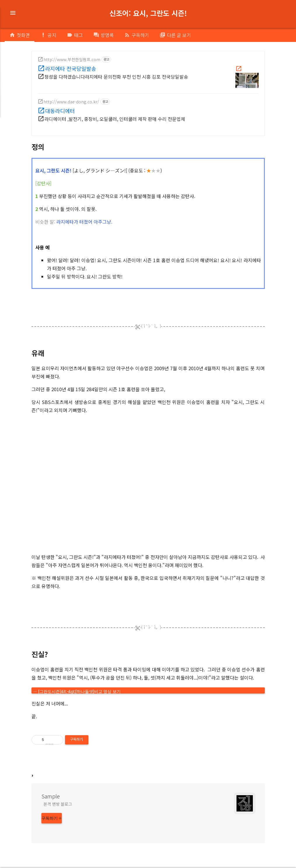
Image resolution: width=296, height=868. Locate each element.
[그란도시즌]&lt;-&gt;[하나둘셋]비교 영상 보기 (79, 691)
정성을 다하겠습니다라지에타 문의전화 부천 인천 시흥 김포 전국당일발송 (116, 77)
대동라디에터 (60, 111)
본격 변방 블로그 (58, 804)
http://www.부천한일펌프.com (72, 59)
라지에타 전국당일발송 (71, 68)
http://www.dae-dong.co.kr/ (71, 102)
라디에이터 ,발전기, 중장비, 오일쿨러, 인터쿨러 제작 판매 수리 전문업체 (115, 119)
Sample (51, 796)
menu (13, 13)
